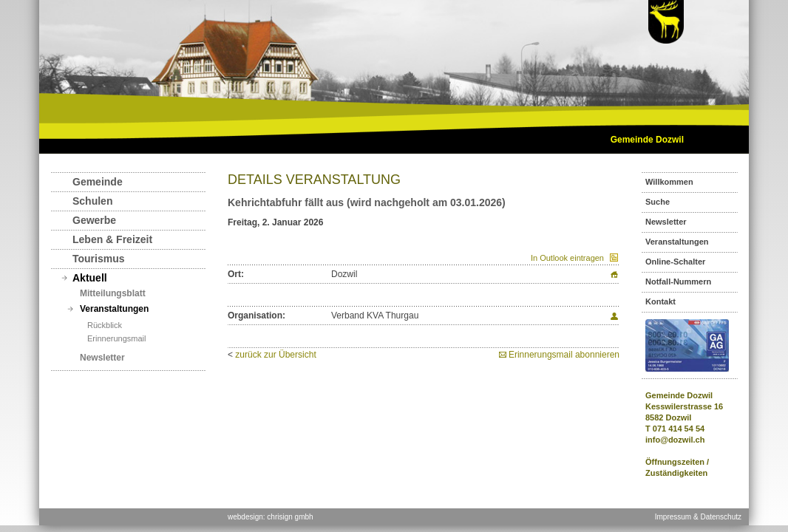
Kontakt (660, 301)
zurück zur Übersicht (275, 355)
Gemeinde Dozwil (647, 140)
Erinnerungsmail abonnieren (564, 355)
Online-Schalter (675, 262)
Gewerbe (94, 220)
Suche (658, 202)
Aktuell (90, 278)
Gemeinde (98, 182)
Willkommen (669, 182)
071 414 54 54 (679, 429)
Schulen (92, 201)
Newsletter (102, 358)
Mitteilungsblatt (113, 293)
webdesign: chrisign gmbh (271, 517)
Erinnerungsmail (116, 338)
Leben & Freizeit (112, 239)
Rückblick (105, 325)
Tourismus (99, 259)
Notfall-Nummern (678, 282)
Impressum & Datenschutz (698, 517)
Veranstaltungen (114, 309)
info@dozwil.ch (675, 440)
